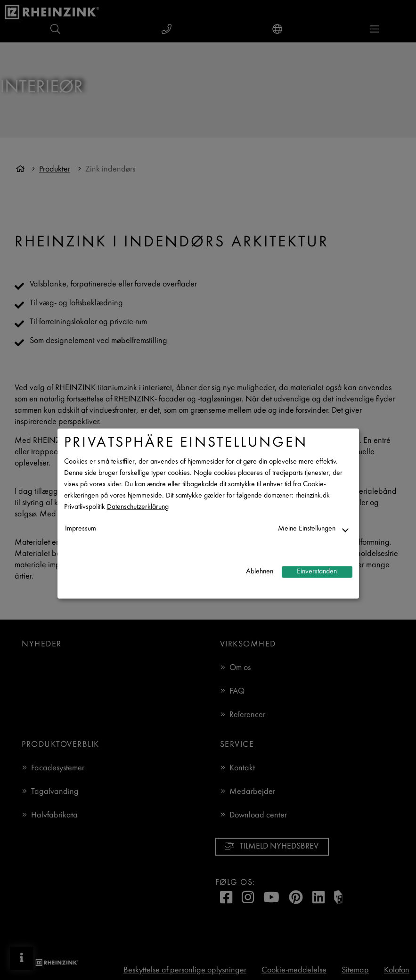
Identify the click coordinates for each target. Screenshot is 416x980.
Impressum (81, 528)
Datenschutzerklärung (138, 507)
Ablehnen (260, 572)
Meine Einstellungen (307, 528)
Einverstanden (317, 572)
